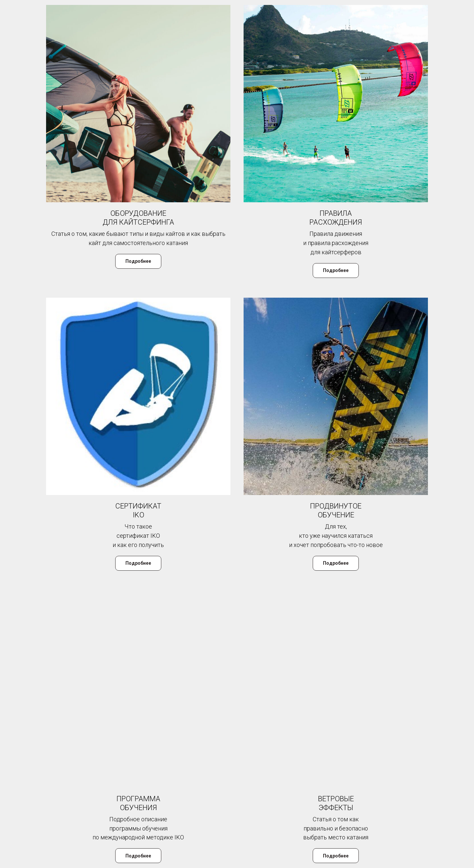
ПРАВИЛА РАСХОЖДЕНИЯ (336, 218)
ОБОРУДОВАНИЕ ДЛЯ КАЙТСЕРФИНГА (138, 218)
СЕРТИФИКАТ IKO (138, 510)
